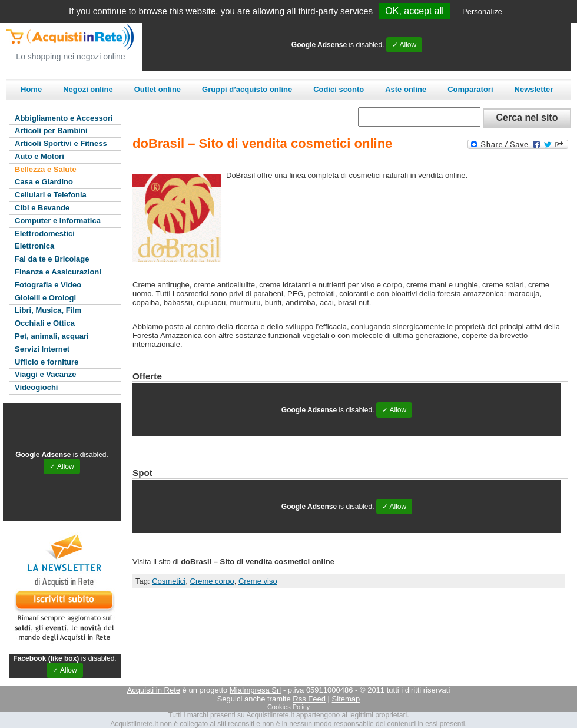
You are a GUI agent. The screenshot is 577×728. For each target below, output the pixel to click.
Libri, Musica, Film (48, 310)
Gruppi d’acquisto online (247, 89)
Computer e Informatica (58, 221)
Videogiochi (36, 387)
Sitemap (346, 699)
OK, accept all (414, 11)
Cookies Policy (288, 707)
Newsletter (534, 89)
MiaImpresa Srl (255, 690)
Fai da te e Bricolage (52, 259)
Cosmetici (169, 581)
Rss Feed (309, 699)
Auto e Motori (39, 156)
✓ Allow (404, 45)
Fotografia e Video (48, 285)
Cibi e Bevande (42, 208)
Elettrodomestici (45, 234)
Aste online (406, 89)
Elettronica (34, 246)
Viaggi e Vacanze (46, 374)
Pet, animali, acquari (52, 336)
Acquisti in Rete (154, 690)
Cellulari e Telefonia (51, 195)
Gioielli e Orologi (45, 298)
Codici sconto (339, 89)
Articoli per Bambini (51, 130)
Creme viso (258, 581)
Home (31, 89)
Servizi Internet (42, 349)
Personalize (482, 11)
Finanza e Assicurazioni (58, 272)
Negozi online (88, 89)
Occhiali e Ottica (45, 323)
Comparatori (470, 89)
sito (165, 562)
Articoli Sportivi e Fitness (61, 143)
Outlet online (157, 89)
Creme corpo (212, 581)
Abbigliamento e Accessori (64, 118)
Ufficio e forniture (47, 362)
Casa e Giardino (44, 182)
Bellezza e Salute (46, 169)
